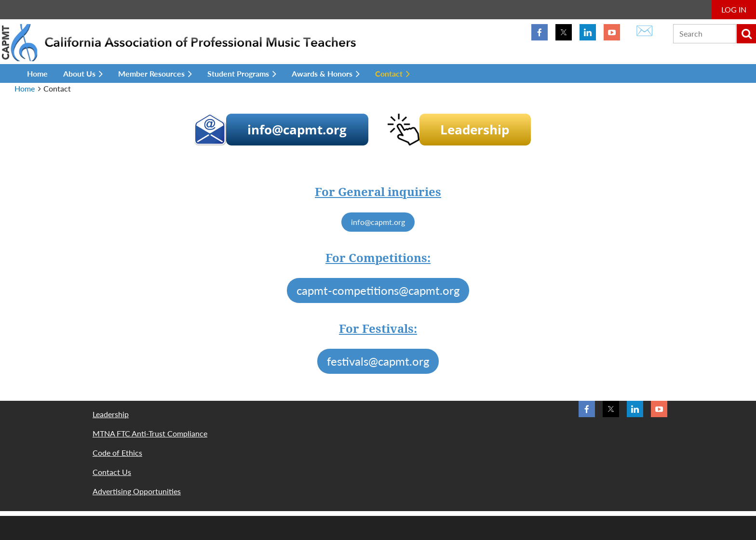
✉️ (644, 30)
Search (746, 34)
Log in (734, 9)
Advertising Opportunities (137, 491)
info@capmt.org (378, 222)
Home (25, 88)
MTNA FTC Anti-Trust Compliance (150, 433)
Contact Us (112, 472)
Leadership (111, 414)
